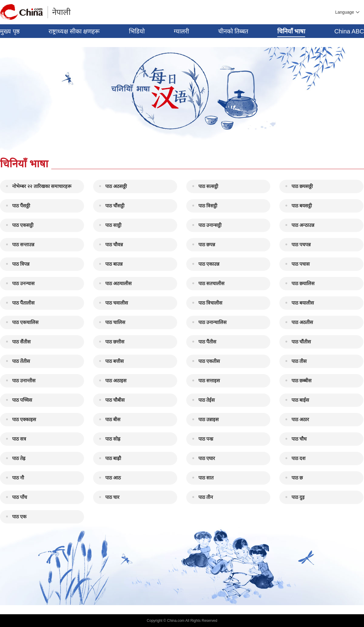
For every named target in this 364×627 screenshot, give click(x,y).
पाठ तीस (299, 361)
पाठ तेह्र (19, 458)
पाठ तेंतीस (21, 361)
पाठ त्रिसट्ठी (208, 206)
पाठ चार (112, 497)
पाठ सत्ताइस (209, 381)
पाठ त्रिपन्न (21, 264)
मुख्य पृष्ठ (10, 31)
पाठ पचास (301, 264)
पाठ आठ (113, 478)
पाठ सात (206, 478)
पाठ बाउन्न (114, 264)
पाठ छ (297, 478)
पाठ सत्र (19, 439)
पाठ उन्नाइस (209, 419)
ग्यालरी (181, 31)
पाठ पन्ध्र (206, 439)
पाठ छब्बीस (302, 381)
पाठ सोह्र (113, 439)
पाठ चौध (299, 439)
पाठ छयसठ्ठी (302, 186)
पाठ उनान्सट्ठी (210, 225)
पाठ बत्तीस (115, 361)
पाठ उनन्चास (23, 283)
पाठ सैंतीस (21, 342)
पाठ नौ (18, 478)
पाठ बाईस (300, 400)
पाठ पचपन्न (301, 245)
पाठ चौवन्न (114, 245)
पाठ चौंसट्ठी (115, 206)
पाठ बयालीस (303, 303)
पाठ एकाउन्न (209, 264)
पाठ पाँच (20, 497)
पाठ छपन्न (207, 245)
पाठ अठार (300, 419)
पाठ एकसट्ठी (23, 225)
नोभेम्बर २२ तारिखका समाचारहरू (42, 186)
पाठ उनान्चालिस (212, 322)
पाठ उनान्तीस (24, 381)
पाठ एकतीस (209, 361)
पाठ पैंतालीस (23, 303)
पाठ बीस (113, 419)
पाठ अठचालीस (118, 283)
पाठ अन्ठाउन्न (303, 225)
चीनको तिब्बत (233, 31)
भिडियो (137, 31)
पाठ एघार (207, 458)
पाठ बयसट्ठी (302, 206)
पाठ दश (298, 458)
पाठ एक (19, 517)
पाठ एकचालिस (25, 322)
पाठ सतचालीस (211, 283)
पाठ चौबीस (115, 400)
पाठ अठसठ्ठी (116, 186)
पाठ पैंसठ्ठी (21, 206)
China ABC (349, 31)
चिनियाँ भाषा (291, 31)
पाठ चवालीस (117, 303)
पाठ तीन (206, 497)
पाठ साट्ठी (113, 225)
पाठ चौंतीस (301, 342)
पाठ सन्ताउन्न (23, 245)
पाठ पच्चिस (22, 400)
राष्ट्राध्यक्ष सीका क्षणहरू (74, 31)
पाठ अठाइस (116, 381)
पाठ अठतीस (302, 322)
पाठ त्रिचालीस (210, 303)
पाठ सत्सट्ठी (208, 186)
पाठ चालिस (115, 322)
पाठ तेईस (207, 400)
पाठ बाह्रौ (113, 458)
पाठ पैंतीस (207, 342)
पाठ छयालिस (303, 283)
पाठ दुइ (298, 497)
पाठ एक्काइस (24, 419)
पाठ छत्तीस (115, 342)
